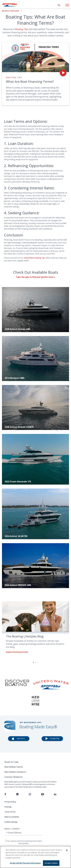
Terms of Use (10, 812)
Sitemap (8, 807)
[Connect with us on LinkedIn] (55, 794)
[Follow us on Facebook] (5, 794)
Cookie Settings (11, 822)
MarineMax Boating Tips (34, 258)
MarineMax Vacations (15, 772)
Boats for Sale (11, 762)
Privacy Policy (10, 802)
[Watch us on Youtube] (43, 794)
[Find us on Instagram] (30, 794)
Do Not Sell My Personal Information (25, 863)
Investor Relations (14, 777)
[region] (35, 857)
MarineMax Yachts (14, 767)
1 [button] (33, 662)
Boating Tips (22, 29)
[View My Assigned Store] (11, 11)
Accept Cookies (51, 863)
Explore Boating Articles (17, 652)
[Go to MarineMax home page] (12, 5)
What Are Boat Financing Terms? (30, 81)
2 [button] (36, 662)
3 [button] (38, 662)
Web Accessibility (12, 817)
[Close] (67, 850)
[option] (35, 629)
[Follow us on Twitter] (17, 794)
